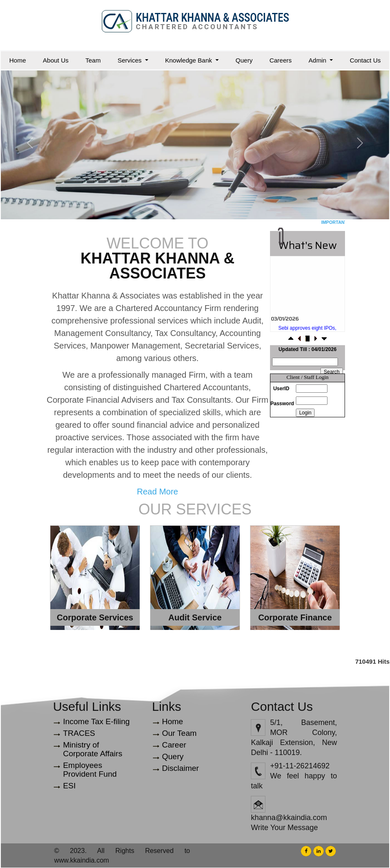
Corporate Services (95, 617)
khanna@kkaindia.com (289, 818)
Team (93, 60)
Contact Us (365, 60)
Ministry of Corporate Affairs (92, 749)
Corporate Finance (295, 617)
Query (244, 60)
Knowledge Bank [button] (189, 60)
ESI (69, 786)
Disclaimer (181, 768)
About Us (56, 60)
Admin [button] (319, 60)
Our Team (179, 733)
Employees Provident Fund (90, 770)
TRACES (79, 733)
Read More (158, 492)
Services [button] (130, 60)
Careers (281, 60)
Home (17, 60)
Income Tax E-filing (96, 721)
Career (174, 745)
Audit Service (195, 617)
